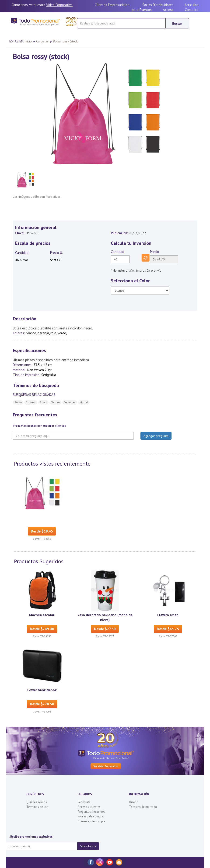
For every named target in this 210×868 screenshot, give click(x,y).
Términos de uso (37, 807)
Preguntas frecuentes (91, 812)
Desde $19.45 (42, 531)
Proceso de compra (90, 816)
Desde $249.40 (42, 629)
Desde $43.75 (168, 629)
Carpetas (42, 41)
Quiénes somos (37, 802)
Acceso (168, 10)
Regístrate (84, 802)
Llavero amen (168, 615)
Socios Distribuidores (158, 5)
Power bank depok (42, 690)
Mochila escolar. (42, 615)
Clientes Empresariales (112, 5)
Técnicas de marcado (143, 807)
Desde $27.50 (105, 629)
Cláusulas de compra (92, 821)
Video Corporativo (59, 5)
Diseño (134, 802)
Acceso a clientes (89, 807)
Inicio (28, 41)
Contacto (192, 10)
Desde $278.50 (42, 704)
